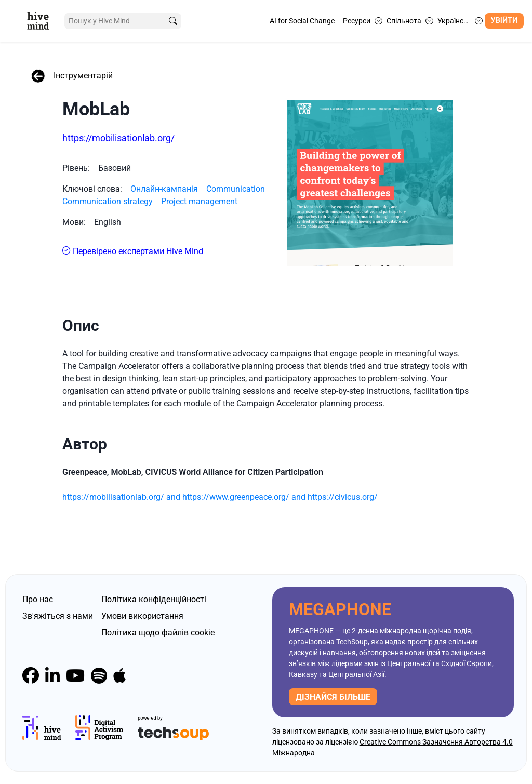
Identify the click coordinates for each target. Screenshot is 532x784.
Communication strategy (108, 201)
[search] (173, 21)
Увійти (504, 21)
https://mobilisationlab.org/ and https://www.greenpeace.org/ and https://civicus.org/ (220, 497)
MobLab (96, 109)
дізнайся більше (333, 697)
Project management (199, 201)
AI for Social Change (302, 21)
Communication (236, 189)
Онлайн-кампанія (164, 189)
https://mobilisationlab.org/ (118, 138)
